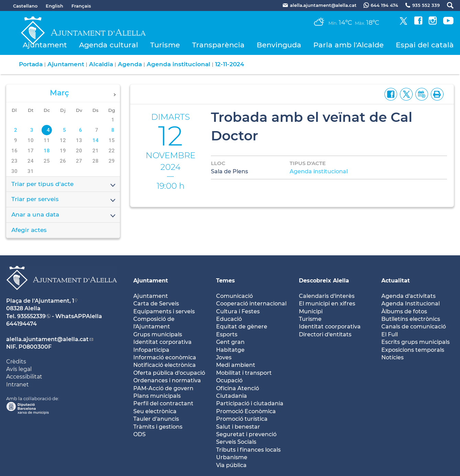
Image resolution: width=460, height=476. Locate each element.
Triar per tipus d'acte (64, 185)
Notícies (392, 357)
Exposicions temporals (413, 350)
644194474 (21, 324)
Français (81, 6)
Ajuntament (45, 45)
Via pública (231, 465)
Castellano (25, 6)
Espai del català (425, 45)
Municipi (311, 311)
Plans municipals (157, 396)
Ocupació (229, 380)
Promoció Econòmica (246, 411)
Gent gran (230, 342)
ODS (139, 434)
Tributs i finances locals (248, 450)
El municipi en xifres (327, 304)
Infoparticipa (151, 350)
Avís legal (19, 369)
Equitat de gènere (242, 327)
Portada (31, 64)
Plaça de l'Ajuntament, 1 (40, 301)
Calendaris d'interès (327, 296)
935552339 (31, 316)
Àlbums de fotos (404, 311)
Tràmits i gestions (158, 427)
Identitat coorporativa (330, 327)
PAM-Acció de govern (163, 388)
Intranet (18, 385)
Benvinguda (279, 45)
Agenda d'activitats (408, 296)
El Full (390, 334)
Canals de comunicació (414, 327)
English (54, 6)
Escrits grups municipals (416, 342)
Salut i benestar (238, 427)
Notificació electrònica (165, 365)
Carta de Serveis (156, 304)
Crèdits (16, 362)
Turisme (165, 45)
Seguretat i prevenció (246, 434)
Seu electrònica (155, 411)
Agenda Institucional (411, 304)
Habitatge (230, 350)
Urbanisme (232, 457)
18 (47, 151)
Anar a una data (64, 215)
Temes (226, 281)
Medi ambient (236, 365)
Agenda (130, 64)
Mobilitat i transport (244, 373)
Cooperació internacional (251, 304)
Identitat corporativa (162, 342)
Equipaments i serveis (164, 311)
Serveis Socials (236, 442)
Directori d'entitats (325, 334)
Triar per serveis (64, 200)
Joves (224, 357)
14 (96, 140)
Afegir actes (29, 230)
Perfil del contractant (163, 403)
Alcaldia (101, 64)
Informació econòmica (165, 357)
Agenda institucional (178, 64)
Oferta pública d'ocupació (169, 373)
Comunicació (234, 296)
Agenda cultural (109, 45)
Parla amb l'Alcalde (349, 45)
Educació (229, 319)
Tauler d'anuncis (156, 419)
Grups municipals (158, 334)
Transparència (218, 45)
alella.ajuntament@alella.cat (47, 339)
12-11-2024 (230, 64)
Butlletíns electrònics (411, 319)
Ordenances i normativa (167, 380)
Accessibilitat (24, 377)
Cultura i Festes (238, 311)
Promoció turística (242, 419)
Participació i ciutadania (250, 403)
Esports (227, 334)
